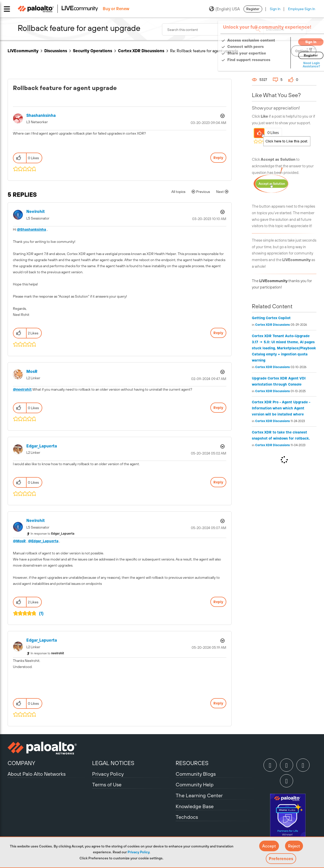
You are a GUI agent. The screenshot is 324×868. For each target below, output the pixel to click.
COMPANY (21, 763)
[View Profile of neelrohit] (36, 212)
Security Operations (93, 51)
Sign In (275, 9)
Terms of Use (107, 784)
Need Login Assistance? (294, 65)
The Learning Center (199, 795)
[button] (269, 846)
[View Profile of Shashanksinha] (41, 115)
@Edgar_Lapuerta (43, 541)
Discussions (56, 51)
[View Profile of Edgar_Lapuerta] (42, 446)
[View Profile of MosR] (32, 372)
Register (253, 9)
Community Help (195, 784)
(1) (41, 613)
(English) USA (224, 9)
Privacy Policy (138, 852)
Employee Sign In (302, 9)
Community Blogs (196, 774)
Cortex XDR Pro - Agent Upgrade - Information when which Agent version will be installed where (281, 408)
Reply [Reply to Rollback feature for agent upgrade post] (218, 158)
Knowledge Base (195, 806)
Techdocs (187, 817)
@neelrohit (22, 389)
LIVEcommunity (23, 51)
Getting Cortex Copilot (271, 318)
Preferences (281, 859)
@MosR (19, 541)
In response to (53, 534)
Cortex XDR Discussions (141, 51)
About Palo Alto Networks (37, 774)
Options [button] (222, 116)
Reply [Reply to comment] (218, 333)
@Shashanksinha (32, 229)
